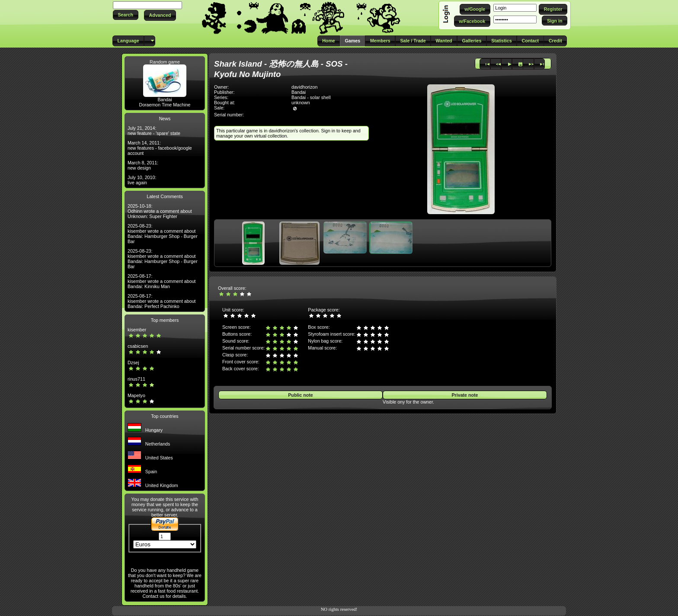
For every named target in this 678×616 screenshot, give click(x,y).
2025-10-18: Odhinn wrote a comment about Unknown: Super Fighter (160, 211)
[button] (126, 15)
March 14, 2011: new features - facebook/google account (160, 148)
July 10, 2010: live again (142, 180)
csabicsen (138, 346)
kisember (137, 330)
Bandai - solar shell (311, 97)
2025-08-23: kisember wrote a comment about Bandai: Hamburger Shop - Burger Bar (163, 234)
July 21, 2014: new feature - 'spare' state (154, 131)
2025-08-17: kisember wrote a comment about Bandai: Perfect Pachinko (162, 301)
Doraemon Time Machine (165, 105)
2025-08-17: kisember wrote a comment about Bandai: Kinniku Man (162, 281)
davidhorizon (304, 87)
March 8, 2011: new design (143, 165)
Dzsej (133, 363)
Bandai (165, 99)
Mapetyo (136, 395)
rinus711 (136, 379)
